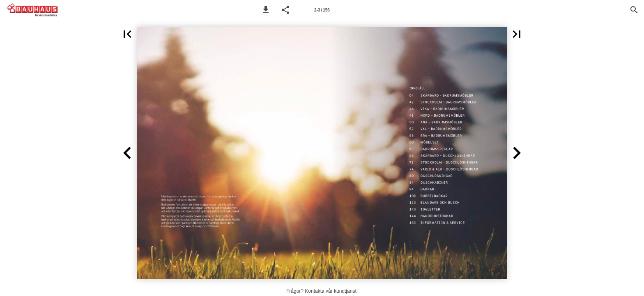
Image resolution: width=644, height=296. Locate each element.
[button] (266, 10)
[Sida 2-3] (322, 10)
